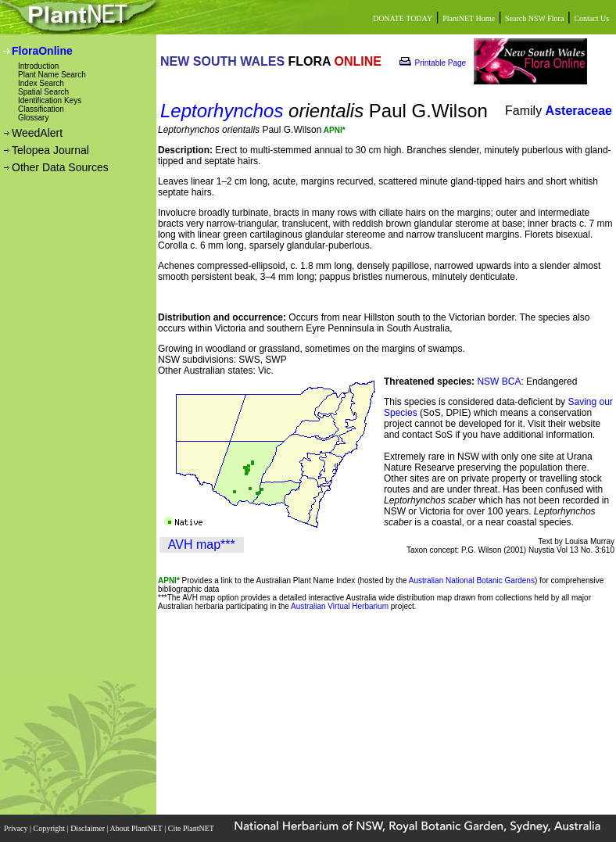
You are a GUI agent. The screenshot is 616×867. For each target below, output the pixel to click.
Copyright (50, 828)
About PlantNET (137, 828)
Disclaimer (88, 828)
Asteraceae (579, 111)
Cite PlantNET (192, 828)
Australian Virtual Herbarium (340, 606)
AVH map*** (202, 545)
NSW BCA (499, 382)
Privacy (17, 828)
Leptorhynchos (222, 111)
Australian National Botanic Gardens (472, 580)
